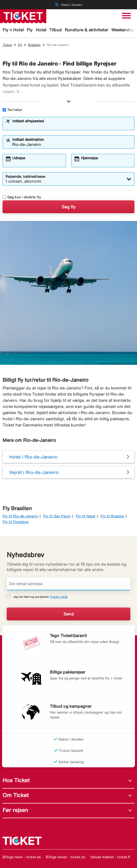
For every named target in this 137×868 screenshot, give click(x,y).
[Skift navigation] (126, 16)
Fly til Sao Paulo (57, 516)
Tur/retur (12, 110)
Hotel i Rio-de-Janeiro (33, 457)
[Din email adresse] (68, 584)
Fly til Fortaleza (16, 522)
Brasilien (34, 45)
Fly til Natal (86, 516)
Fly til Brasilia (112, 516)
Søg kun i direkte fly (22, 197)
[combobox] (72, 126)
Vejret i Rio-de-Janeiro (34, 472)
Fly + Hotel (13, 30)
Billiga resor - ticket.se (22, 857)
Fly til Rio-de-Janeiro (20, 516)
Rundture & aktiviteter (86, 30)
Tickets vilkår (59, 597)
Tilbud (56, 30)
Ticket (7, 45)
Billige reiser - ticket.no (66, 857)
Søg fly (69, 207)
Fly (30, 30)
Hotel (41, 30)
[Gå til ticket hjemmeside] (23, 16)
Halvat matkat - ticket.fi (110, 857)
